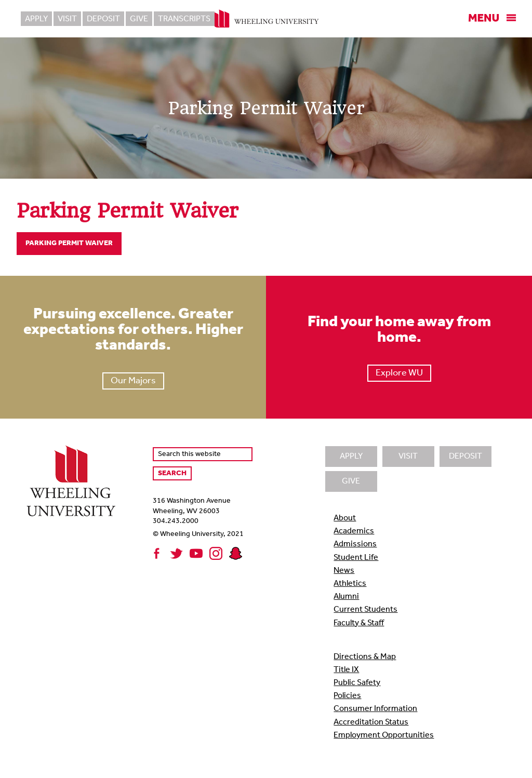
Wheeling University (266, 19)
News (344, 571)
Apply (36, 19)
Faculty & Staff (359, 623)
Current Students (365, 610)
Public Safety (357, 683)
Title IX (346, 670)
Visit (67, 19)
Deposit (103, 19)
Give (139, 19)
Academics (354, 531)
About (345, 518)
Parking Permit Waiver (69, 243)
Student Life (356, 558)
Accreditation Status (371, 722)
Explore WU (399, 373)
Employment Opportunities (384, 735)
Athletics (350, 584)
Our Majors (133, 381)
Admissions (355, 544)
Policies (347, 696)
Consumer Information (375, 709)
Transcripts (184, 19)
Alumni (346, 597)
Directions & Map (365, 657)
